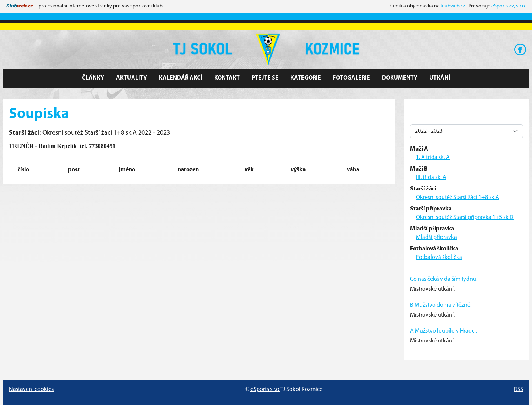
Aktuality (132, 78)
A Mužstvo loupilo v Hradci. (444, 331)
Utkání (440, 78)
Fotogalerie (352, 78)
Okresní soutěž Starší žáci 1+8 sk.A (458, 198)
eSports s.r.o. (265, 389)
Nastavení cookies (31, 389)
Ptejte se (265, 78)
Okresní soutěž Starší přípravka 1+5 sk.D (465, 217)
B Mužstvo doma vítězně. (441, 305)
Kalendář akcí (181, 78)
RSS (519, 389)
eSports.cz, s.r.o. (509, 6)
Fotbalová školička (439, 257)
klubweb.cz (453, 6)
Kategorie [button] (306, 78)
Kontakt (227, 78)
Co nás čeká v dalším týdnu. (444, 279)
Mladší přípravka (436, 237)
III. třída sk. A (431, 178)
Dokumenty (400, 78)
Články (93, 78)
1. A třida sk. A (433, 158)
